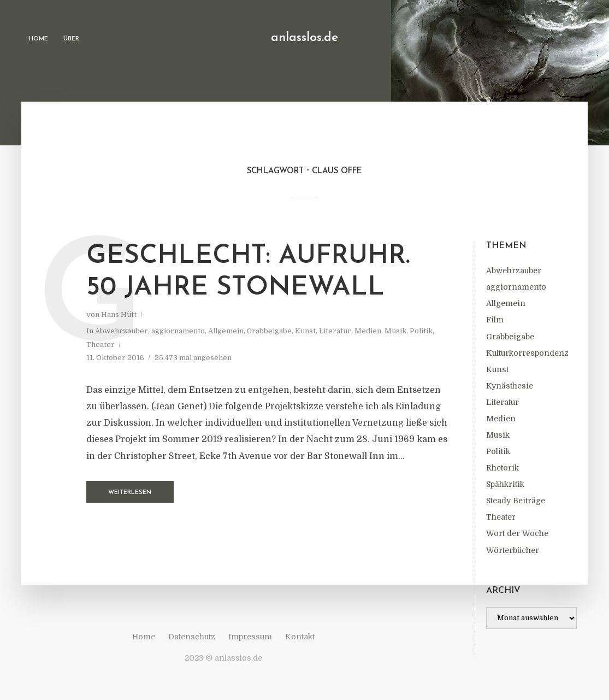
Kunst (497, 369)
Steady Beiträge (516, 501)
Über (71, 39)
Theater (501, 517)
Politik (498, 451)
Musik (498, 435)
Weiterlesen (130, 493)
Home (39, 39)
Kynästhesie (510, 386)
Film (495, 320)
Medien (501, 419)
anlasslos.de (304, 38)
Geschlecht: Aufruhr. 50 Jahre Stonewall (248, 272)
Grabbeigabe (510, 337)
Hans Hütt (119, 314)
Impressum (250, 637)
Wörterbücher (513, 550)
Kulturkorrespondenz (527, 353)
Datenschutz (192, 637)
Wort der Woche (517, 533)
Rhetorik (502, 468)
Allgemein (506, 303)
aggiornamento (516, 287)
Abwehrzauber (514, 270)
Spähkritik (505, 484)
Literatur (502, 402)
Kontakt (300, 637)
